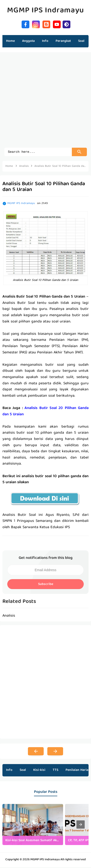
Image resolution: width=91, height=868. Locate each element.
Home (10, 41)
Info (9, 771)
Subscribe (46, 585)
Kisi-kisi (39, 771)
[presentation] (81, 825)
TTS (55, 771)
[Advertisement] (45, 102)
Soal (23, 771)
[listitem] (33, 825)
